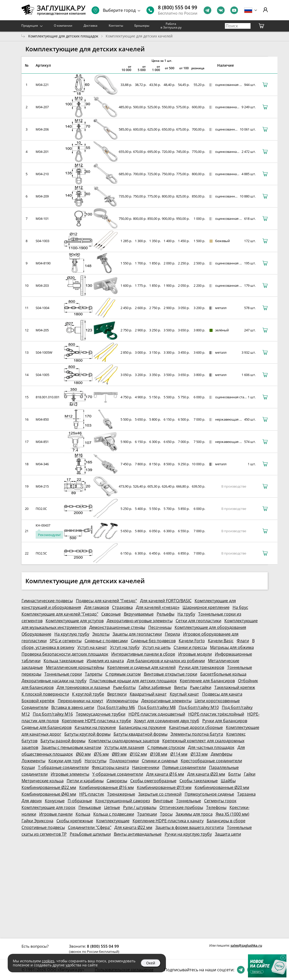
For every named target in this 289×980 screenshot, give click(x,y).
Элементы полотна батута (197, 734)
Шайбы (228, 781)
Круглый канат (184, 694)
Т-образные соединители (63, 767)
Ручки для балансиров (225, 721)
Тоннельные (189, 801)
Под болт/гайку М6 (116, 707)
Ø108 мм (159, 754)
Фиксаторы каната (110, 767)
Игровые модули (195, 654)
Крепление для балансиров (207, 681)
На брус (240, 607)
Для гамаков (97, 607)
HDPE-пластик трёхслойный (216, 714)
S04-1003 (42, 241)
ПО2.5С (41, 553)
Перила (172, 634)
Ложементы (33, 761)
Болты (235, 774)
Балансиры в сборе (226, 821)
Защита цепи (228, 834)
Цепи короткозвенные (217, 701)
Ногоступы (96, 761)
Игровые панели (56, 814)
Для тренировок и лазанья (83, 687)
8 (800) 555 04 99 (178, 7)
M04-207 (42, 107)
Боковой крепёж (38, 701)
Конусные (55, 801)
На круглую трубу (72, 634)
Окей (151, 963)
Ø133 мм (199, 754)
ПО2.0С (41, 509)
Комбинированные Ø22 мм (49, 787)
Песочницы (160, 627)
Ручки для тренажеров (201, 667)
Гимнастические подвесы (47, 601)
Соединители (35, 707)
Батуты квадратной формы (141, 734)
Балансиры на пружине (142, 727)
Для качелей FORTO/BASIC (166, 601)
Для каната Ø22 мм (133, 827)
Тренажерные (121, 794)
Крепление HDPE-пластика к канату (168, 821)
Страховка (122, 607)
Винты (181, 687)
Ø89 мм (119, 754)
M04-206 (42, 129)
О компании (63, 26)
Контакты (116, 26)
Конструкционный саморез (123, 801)
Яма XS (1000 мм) (232, 814)
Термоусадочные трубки (101, 714)
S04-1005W (44, 352)
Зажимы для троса (194, 814)
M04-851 (42, 442)
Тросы (166, 814)
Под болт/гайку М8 (157, 707)
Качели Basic (221, 641)
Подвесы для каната (222, 694)
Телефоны (216, 807)
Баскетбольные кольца (223, 674)
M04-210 (42, 174)
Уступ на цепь (157, 647)
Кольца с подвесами (114, 814)
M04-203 (42, 285)
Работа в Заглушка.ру (171, 26)
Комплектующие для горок (48, 807)
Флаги (243, 641)
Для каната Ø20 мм (206, 774)
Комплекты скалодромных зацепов (124, 741)
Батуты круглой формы (87, 734)
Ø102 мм (138, 754)
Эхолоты (101, 634)
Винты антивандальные (138, 834)
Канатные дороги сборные (196, 727)
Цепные (112, 807)
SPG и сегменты (66, 641)
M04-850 (42, 419)
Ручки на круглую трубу (188, 834)
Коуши (28, 767)
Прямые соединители (184, 767)
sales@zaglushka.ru (246, 945)
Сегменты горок (220, 801)
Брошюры (142, 26)
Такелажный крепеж (235, 687)
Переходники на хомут (81, 701)
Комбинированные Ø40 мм (49, 794)
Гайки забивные (155, 687)
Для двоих (32, 801)
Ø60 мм (83, 754)
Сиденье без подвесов (153, 641)
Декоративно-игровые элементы (140, 621)
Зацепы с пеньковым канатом (71, 747)
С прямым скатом (123, 674)
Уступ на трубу (125, 647)
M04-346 (42, 464)
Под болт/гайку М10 (199, 707)
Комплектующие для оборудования (210, 627)
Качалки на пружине (95, 727)
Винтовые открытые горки (171, 674)
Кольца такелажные (64, 661)
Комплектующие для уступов (75, 621)
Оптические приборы (181, 807)
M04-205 (42, 330)
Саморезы (117, 781)
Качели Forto (192, 641)
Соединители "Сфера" (90, 827)
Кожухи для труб (65, 761)
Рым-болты (124, 687)
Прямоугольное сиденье (209, 794)
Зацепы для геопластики (137, 634)
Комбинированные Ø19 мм (164, 787)
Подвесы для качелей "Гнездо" (106, 601)
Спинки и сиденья (160, 761)
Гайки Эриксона (37, 821)
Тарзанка (246, 794)
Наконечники (146, 767)
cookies (48, 961)
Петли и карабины (85, 781)
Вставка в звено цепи (73, 707)
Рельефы (166, 614)
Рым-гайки (201, 687)
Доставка (91, 26)
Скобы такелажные (199, 781)
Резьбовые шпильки (90, 834)
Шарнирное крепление (206, 607)
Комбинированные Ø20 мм (222, 787)
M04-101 (42, 219)
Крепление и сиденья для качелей (141, 667)
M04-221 (42, 85)
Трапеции (147, 814)
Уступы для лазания (124, 747)
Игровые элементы (70, 774)
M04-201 (42, 152)
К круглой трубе (88, 694)
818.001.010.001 (48, 397)
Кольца (83, 814)
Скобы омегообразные (153, 781)
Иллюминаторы (122, 701)
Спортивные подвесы (43, 827)
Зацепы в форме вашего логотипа (190, 827)
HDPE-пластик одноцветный (157, 714)
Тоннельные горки (63, 674)
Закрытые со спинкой (160, 794)
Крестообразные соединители (211, 761)
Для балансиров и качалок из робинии (166, 661)
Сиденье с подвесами (106, 641)
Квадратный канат (148, 694)
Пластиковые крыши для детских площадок (133, 681)
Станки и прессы (190, 647)
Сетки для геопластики (198, 621)
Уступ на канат (92, 647)
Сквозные (111, 614)
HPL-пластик (92, 794)
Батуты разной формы (63, 741)
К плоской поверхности (45, 694)
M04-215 (42, 486)
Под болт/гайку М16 (53, 714)
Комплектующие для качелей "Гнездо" (60, 614)
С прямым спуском (166, 747)
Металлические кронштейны (75, 667)
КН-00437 (43, 525)
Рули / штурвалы (140, 807)
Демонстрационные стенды (117, 627)
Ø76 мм (101, 754)
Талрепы (94, 674)
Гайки (250, 774)
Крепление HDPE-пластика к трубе (96, 721)
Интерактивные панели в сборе (143, 654)
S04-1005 (42, 375)
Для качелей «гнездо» (158, 607)
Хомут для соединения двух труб (167, 721)
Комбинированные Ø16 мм (107, 787)
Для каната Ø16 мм (165, 774)
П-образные (80, 801)
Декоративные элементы (166, 701)
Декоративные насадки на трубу (54, 681)
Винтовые (163, 801)
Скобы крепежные (75, 821)
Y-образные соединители (118, 774)
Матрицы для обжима (232, 647)
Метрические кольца (43, 781)
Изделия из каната (105, 661)
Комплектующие (113, 821)
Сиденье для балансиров (47, 727)
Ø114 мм (179, 754)
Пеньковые (90, 807)
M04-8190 (43, 263)
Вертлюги (117, 694)
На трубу (186, 614)
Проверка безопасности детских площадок (65, 654)
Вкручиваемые (139, 614)
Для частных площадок (211, 747)
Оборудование (36, 634)
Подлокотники (124, 761)
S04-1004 (42, 308)
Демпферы (222, 754)
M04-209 (42, 196)
